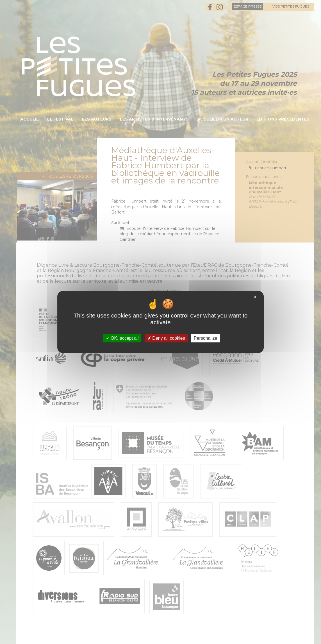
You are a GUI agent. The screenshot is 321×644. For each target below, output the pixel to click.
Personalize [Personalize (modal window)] (206, 338)
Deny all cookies (166, 338)
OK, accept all (122, 338)
